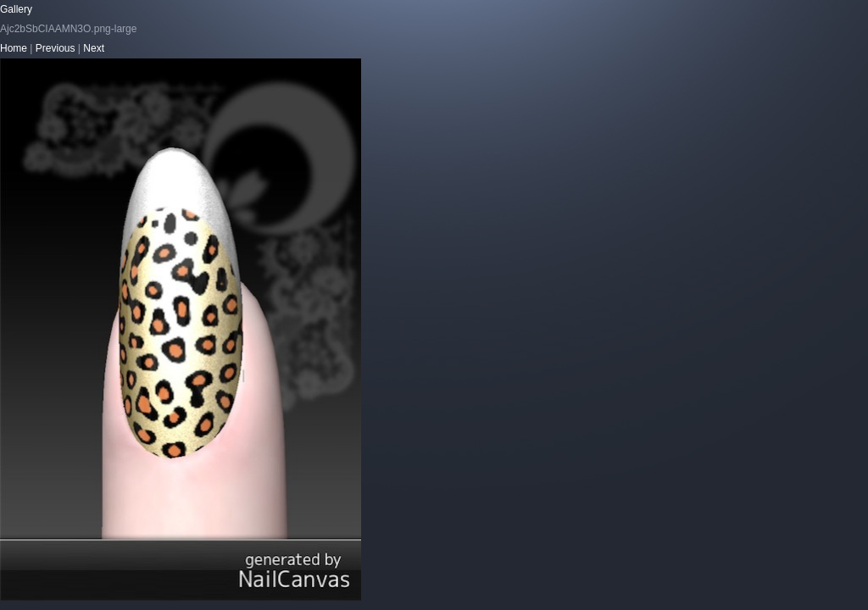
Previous (56, 48)
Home (14, 48)
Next (94, 48)
